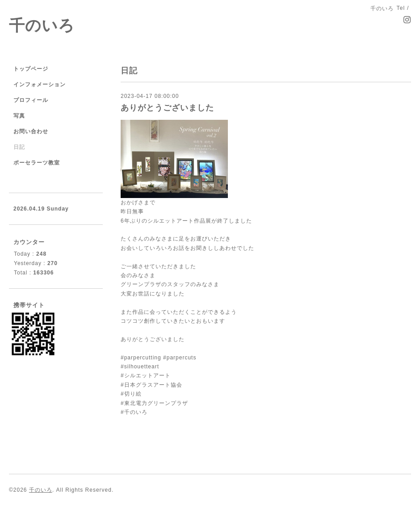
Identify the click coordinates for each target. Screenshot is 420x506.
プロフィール (31, 100)
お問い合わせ (31, 131)
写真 (19, 116)
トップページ (31, 69)
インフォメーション (40, 84)
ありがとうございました (167, 108)
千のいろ (42, 25)
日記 (19, 147)
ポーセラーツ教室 (37, 163)
